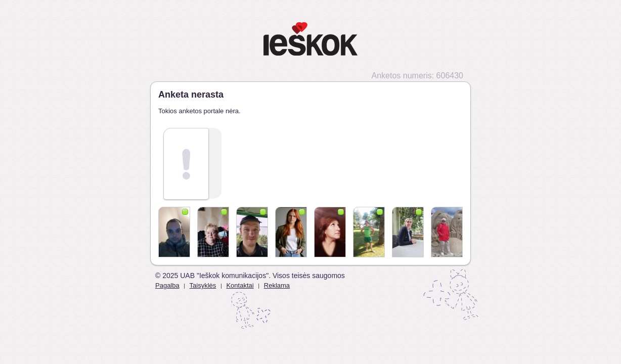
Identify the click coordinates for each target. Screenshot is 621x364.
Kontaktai (240, 285)
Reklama (277, 285)
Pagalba (167, 285)
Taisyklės (203, 285)
